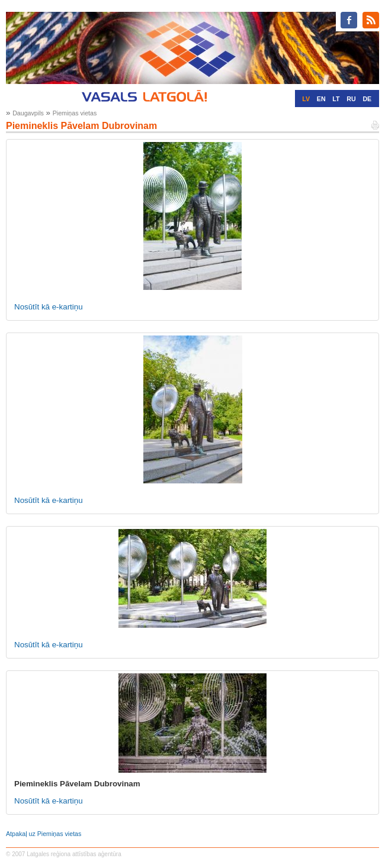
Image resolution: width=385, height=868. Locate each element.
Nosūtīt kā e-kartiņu (49, 307)
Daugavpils (28, 113)
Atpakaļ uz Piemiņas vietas (44, 834)
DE (367, 99)
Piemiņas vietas (75, 113)
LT (336, 99)
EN (321, 99)
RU (351, 99)
